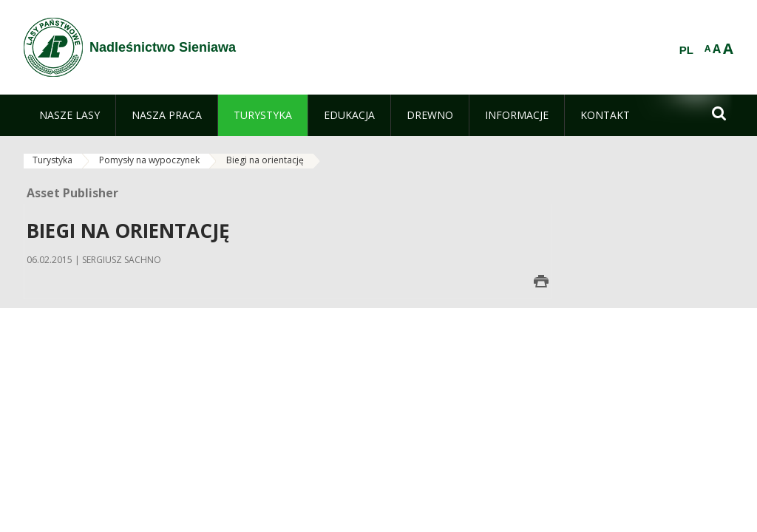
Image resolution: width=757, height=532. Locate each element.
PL (686, 50)
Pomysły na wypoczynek (149, 160)
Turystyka (52, 160)
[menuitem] (69, 115)
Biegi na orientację (265, 160)
